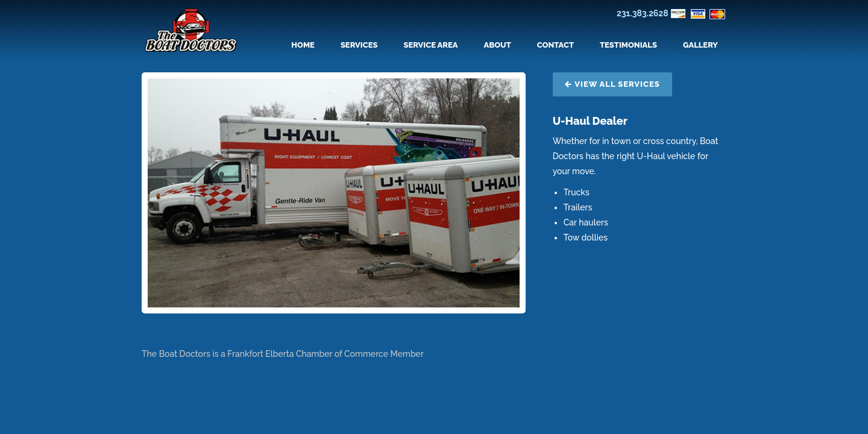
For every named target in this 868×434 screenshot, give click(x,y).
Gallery (700, 45)
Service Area (430, 45)
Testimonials (628, 45)
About (498, 45)
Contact (555, 45)
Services (359, 45)
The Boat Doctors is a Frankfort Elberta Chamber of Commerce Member (283, 354)
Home (303, 45)
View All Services (612, 84)
